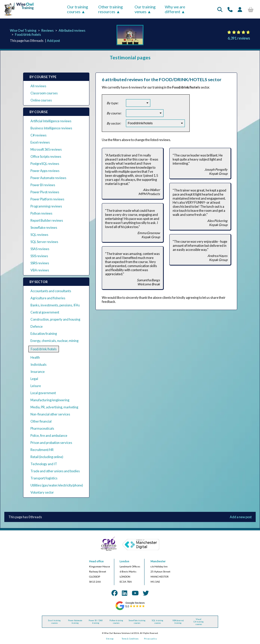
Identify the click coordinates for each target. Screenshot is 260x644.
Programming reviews (46, 206)
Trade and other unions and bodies (55, 471)
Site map (110, 639)
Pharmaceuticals (42, 428)
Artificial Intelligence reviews (51, 121)
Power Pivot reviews (45, 192)
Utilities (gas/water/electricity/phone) (57, 485)
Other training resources (111, 9)
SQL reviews (39, 235)
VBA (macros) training (178, 622)
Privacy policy (150, 639)
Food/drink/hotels (28, 34)
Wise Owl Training (23, 30)
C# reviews (38, 135)
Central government (45, 312)
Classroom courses (44, 93)
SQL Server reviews (44, 242)
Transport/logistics (44, 478)
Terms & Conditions (130, 639)
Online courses (41, 100)
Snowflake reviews (44, 228)
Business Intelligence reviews (51, 128)
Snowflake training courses (137, 622)
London (124, 561)
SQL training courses (157, 622)
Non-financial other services (50, 414)
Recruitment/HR (42, 450)
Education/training (44, 334)
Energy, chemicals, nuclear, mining (54, 341)
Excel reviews (40, 142)
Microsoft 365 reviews (46, 149)
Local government (43, 393)
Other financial (41, 421)
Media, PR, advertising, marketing (54, 407)
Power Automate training (75, 622)
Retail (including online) (47, 457)
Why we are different (175, 9)
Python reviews (41, 213)
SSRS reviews (40, 263)
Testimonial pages (130, 57)
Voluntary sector (42, 492)
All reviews (38, 86)
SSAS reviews (40, 249)
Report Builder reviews (47, 220)
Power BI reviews (43, 185)
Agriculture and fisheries (48, 298)
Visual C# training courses (199, 622)
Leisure (36, 386)
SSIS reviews (39, 256)
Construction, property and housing (55, 319)
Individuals (38, 364)
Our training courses (78, 9)
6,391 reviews (239, 38)
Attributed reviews (72, 30)
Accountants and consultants (51, 291)
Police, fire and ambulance (49, 436)
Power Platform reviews (47, 199)
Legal (34, 379)
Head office (96, 561)
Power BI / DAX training (96, 622)
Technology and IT (44, 464)
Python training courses (116, 622)
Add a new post (241, 517)
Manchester (158, 561)
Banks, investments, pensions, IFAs (55, 305)
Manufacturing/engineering (50, 400)
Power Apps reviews (45, 171)
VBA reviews (40, 270)
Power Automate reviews (48, 178)
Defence (37, 326)
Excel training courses (54, 622)
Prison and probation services (51, 443)
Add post (53, 41)
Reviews (47, 30)
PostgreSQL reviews (45, 164)
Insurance (38, 372)
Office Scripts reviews (46, 156)
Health (35, 357)
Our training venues (145, 9)
